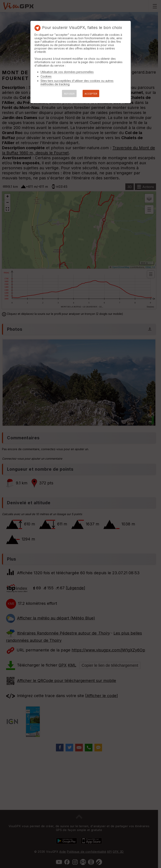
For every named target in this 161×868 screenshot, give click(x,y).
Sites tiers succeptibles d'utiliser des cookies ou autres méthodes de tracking (77, 82)
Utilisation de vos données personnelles (67, 72)
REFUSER (69, 94)
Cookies (46, 76)
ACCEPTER (91, 94)
